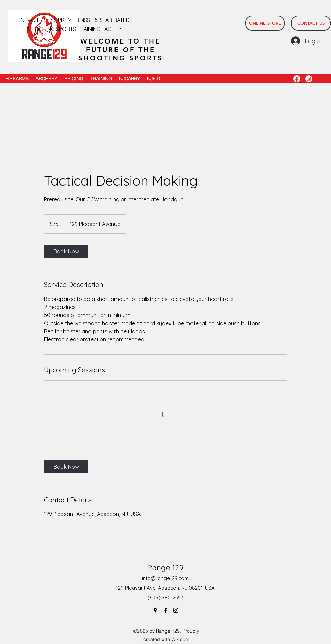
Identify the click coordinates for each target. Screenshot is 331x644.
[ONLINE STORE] (265, 23)
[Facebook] (297, 79)
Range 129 (165, 568)
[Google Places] (155, 610)
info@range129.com (165, 578)
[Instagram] (309, 79)
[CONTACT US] (311, 23)
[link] (66, 251)
